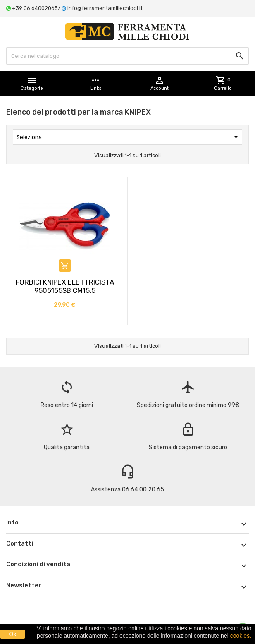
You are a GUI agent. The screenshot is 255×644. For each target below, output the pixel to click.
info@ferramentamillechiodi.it (105, 8)
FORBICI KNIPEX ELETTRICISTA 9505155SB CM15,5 (65, 286)
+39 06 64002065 (35, 8)
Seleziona (129, 137)
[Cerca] (127, 56)
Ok (13, 634)
